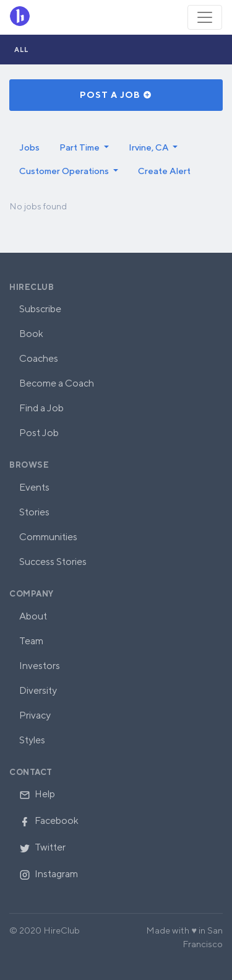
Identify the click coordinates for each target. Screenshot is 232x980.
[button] (84, 147)
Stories (34, 512)
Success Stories (53, 562)
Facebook (49, 820)
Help (37, 794)
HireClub (32, 287)
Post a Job (116, 95)
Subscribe (40, 309)
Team (31, 641)
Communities (48, 537)
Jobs (29, 147)
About (33, 616)
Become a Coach (57, 383)
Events (34, 487)
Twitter (42, 847)
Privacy (35, 715)
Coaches (39, 358)
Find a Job (41, 408)
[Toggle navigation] (205, 17)
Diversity (38, 690)
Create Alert (164, 171)
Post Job (39, 433)
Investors (40, 666)
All (22, 49)
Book (31, 334)
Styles (32, 740)
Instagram (49, 874)
